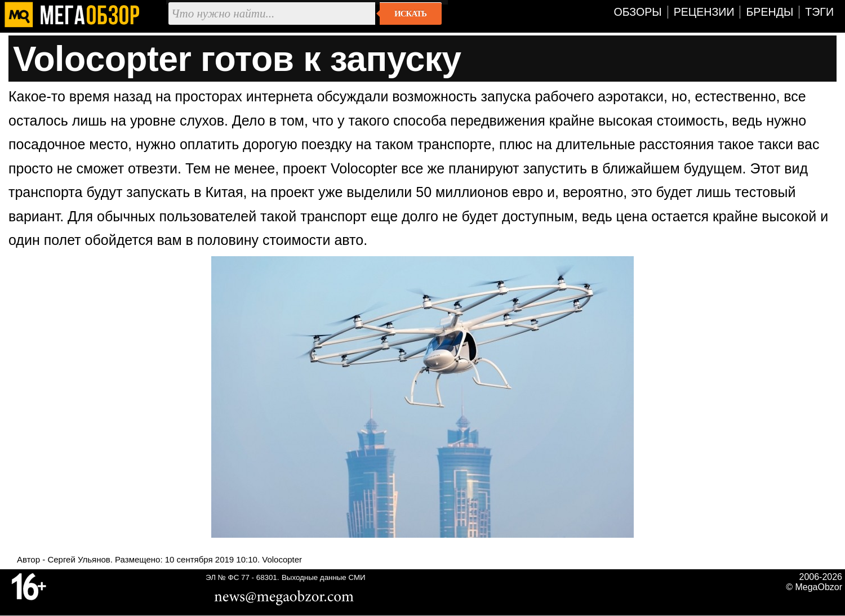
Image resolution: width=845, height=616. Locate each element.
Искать (410, 14)
